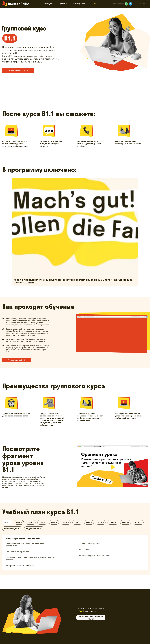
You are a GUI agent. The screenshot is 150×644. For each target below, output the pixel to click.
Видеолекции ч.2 (34, 529)
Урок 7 (77, 522)
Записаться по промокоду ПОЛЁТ (91, 618)
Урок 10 (113, 522)
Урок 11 (126, 522)
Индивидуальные (80, 4)
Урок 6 (66, 522)
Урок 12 (138, 522)
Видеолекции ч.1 (12, 529)
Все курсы (49, 4)
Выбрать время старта (18, 70)
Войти (143, 4)
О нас (94, 4)
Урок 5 (54, 522)
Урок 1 (7, 522)
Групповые (63, 4)
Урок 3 (31, 522)
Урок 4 (42, 522)
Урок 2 (19, 522)
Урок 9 (101, 522)
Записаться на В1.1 (16, 360)
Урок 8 (89, 522)
